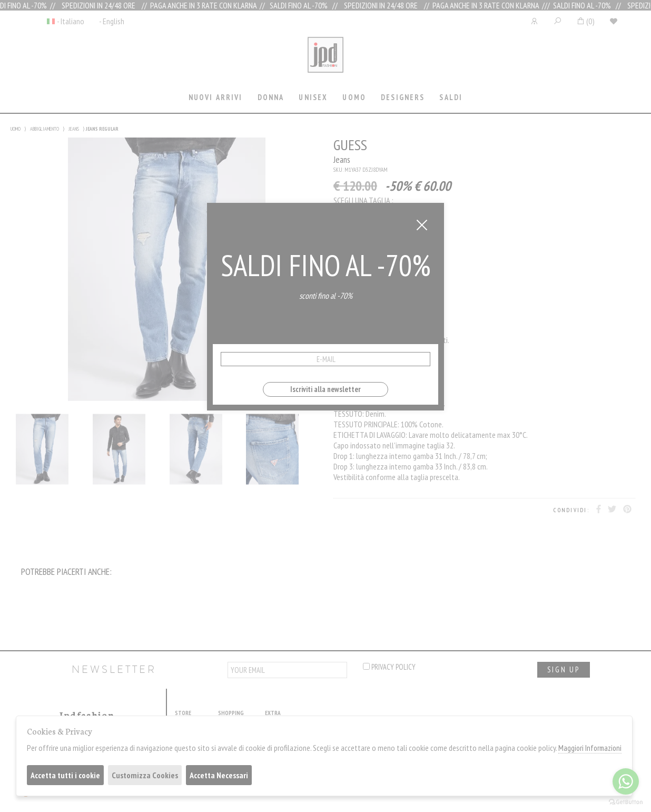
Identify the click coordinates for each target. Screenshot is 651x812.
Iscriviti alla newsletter (325, 389)
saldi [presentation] (451, 97)
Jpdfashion (325, 62)
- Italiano (71, 21)
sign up (564, 669)
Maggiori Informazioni (590, 748)
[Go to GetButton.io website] (626, 801)
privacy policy (389, 667)
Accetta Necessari (219, 775)
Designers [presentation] (403, 97)
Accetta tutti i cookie (65, 775)
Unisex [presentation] (313, 97)
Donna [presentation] (271, 97)
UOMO (16, 129)
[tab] (215, 98)
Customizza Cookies (145, 775)
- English (112, 21)
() (585, 21)
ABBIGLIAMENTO (45, 129)
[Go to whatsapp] (626, 781)
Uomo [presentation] (354, 97)
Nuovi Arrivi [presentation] (216, 97)
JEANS (74, 129)
